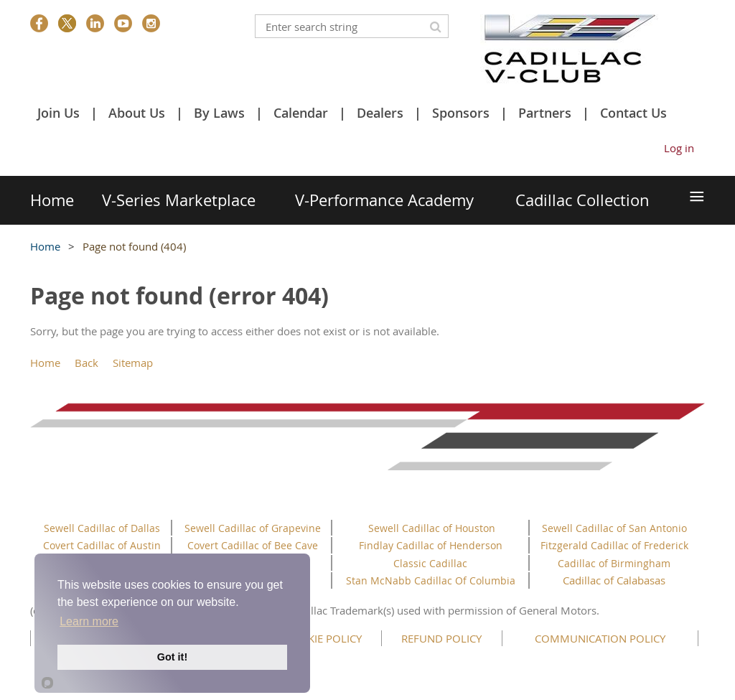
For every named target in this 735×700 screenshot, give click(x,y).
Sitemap (133, 363)
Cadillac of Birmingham (614, 563)
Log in (679, 148)
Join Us (58, 113)
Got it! (172, 657)
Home (45, 246)
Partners (545, 113)
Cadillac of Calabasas (614, 580)
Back (86, 363)
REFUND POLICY (441, 638)
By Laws (219, 113)
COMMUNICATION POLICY (600, 638)
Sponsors (461, 113)
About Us (137, 113)
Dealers (380, 113)
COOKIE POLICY (323, 638)
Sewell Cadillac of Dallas (102, 528)
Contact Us (633, 113)
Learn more (89, 621)
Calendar (301, 113)
